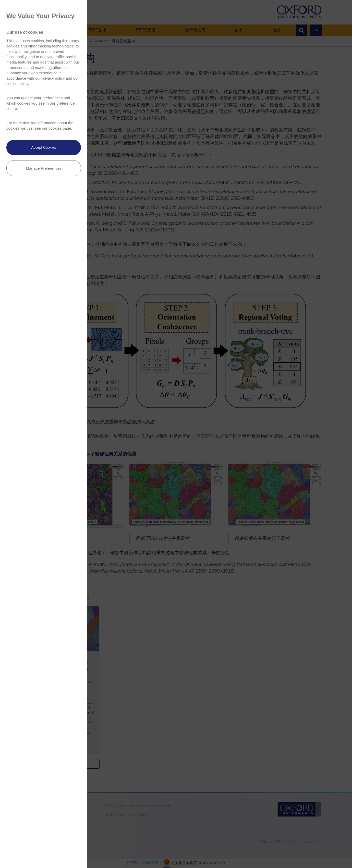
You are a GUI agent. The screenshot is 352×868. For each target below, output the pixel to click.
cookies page (60, 128)
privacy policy (53, 78)
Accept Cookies (44, 147)
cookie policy (17, 84)
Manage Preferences (44, 168)
